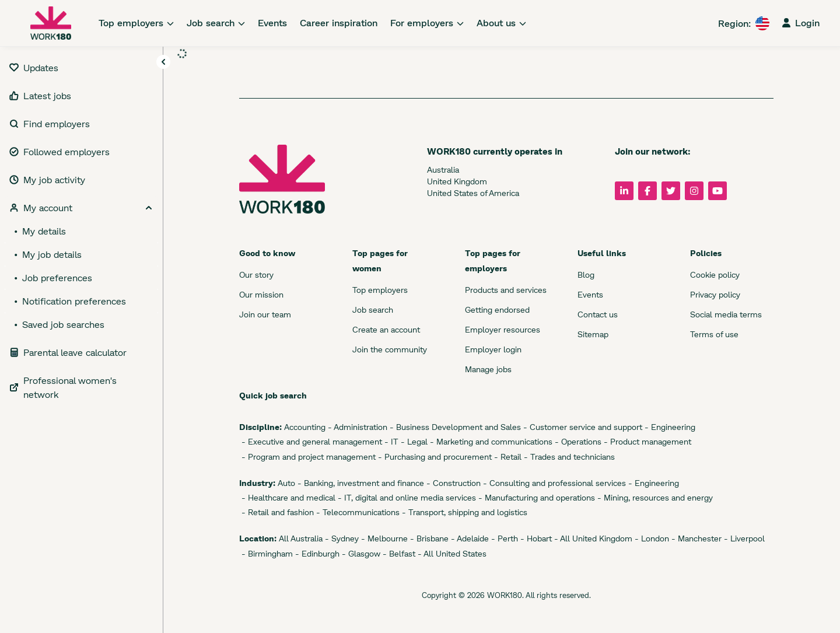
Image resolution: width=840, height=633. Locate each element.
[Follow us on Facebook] (647, 191)
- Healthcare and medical (287, 497)
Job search (373, 309)
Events (590, 294)
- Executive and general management (311, 441)
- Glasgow (360, 553)
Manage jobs (488, 369)
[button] (163, 62)
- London (651, 538)
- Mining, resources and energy (654, 497)
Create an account (386, 329)
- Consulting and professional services (553, 483)
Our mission (261, 294)
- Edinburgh (316, 553)
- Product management (646, 441)
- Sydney (341, 538)
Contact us (598, 314)
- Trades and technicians (568, 457)
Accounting (304, 427)
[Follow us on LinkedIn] (624, 191)
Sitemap (593, 334)
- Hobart (535, 538)
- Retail (507, 457)
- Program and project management (307, 457)
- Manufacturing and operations (535, 497)
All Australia (300, 538)
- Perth (503, 538)
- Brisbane (428, 538)
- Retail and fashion (276, 512)
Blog (586, 274)
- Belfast (398, 553)
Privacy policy (715, 294)
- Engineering (669, 427)
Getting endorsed (497, 309)
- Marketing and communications (490, 441)
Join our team (265, 314)
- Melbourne (383, 538)
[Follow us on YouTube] (717, 191)
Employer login (493, 349)
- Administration (356, 427)
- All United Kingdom (592, 538)
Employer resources (503, 329)
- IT (390, 441)
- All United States (451, 553)
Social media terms (726, 314)
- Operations (577, 441)
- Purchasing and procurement (434, 457)
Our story (256, 274)
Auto (285, 483)
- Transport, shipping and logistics (463, 512)
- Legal (413, 441)
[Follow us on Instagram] (694, 191)
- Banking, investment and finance (360, 483)
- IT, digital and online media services (406, 497)
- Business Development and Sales (454, 427)
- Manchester (695, 538)
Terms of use (714, 334)
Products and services (506, 290)
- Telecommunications (357, 512)
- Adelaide (469, 538)
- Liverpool (743, 538)
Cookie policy (715, 274)
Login (801, 22)
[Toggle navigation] (163, 62)
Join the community (390, 349)
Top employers (380, 290)
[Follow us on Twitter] (671, 191)
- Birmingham (266, 553)
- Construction (452, 483)
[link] (136, 23)
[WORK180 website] (51, 23)
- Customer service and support (582, 427)
